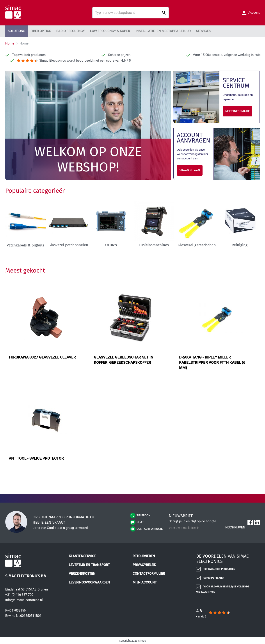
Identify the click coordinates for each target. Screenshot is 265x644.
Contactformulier (149, 573)
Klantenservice (82, 556)
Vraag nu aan (190, 170)
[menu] (132, 31)
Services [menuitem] (189, 31)
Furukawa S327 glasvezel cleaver (42, 357)
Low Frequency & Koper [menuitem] (103, 31)
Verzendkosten (82, 573)
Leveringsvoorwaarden (89, 582)
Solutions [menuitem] (16, 31)
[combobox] (130, 13)
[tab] (225, 560)
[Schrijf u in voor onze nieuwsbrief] (207, 527)
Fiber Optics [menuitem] (38, 31)
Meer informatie (237, 110)
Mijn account (145, 582)
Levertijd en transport (89, 564)
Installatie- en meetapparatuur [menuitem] (152, 31)
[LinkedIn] (257, 522)
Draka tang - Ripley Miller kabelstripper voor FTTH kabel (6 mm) (212, 362)
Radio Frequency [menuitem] (66, 31)
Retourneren (144, 556)
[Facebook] (250, 522)
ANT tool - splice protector (36, 458)
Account (254, 12)
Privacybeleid (144, 564)
